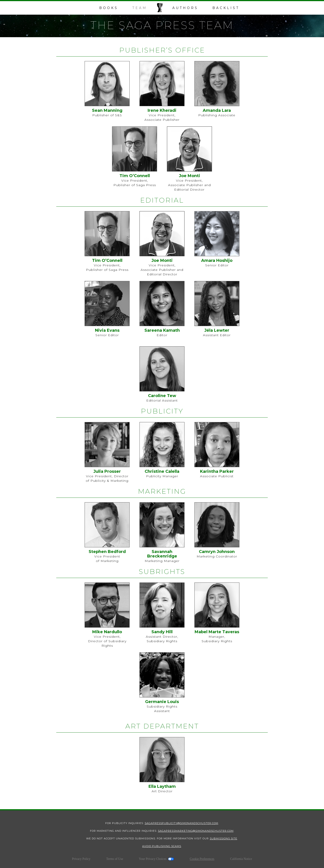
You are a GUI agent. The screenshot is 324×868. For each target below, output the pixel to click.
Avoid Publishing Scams (162, 846)
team (140, 8)
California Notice (241, 859)
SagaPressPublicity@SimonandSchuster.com (181, 823)
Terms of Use (115, 859)
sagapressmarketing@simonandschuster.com (196, 831)
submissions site (223, 838)
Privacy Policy (81, 859)
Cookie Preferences (202, 859)
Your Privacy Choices (153, 859)
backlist (226, 8)
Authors (185, 8)
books (109, 8)
